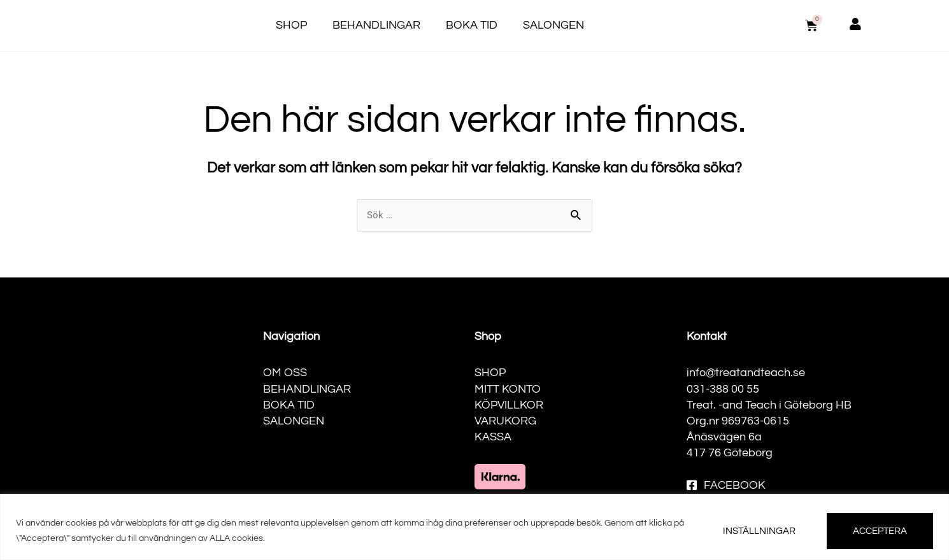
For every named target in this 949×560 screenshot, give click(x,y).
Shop (291, 25)
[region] (474, 527)
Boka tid (472, 25)
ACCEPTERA (880, 531)
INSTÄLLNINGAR (759, 531)
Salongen (553, 25)
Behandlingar (376, 25)
